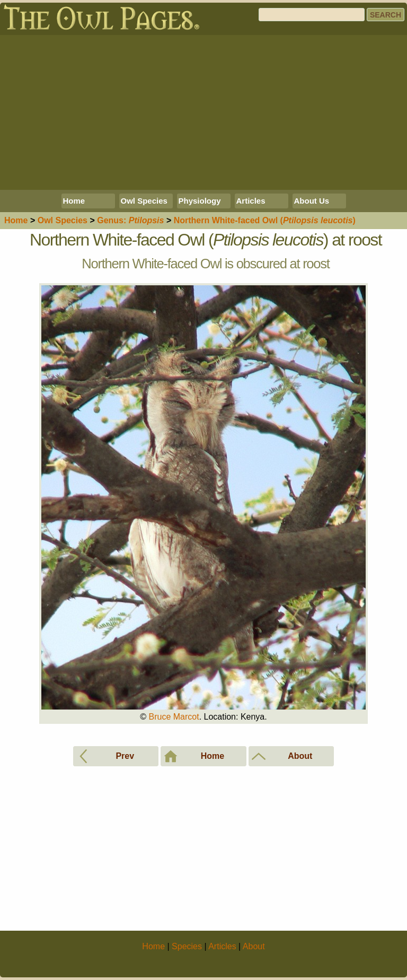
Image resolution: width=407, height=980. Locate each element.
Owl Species (144, 201)
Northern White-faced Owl (265, 220)
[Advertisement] (203, 112)
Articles (251, 201)
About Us (312, 201)
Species (63, 220)
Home (74, 201)
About (254, 946)
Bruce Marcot (174, 717)
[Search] (312, 15)
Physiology (200, 201)
